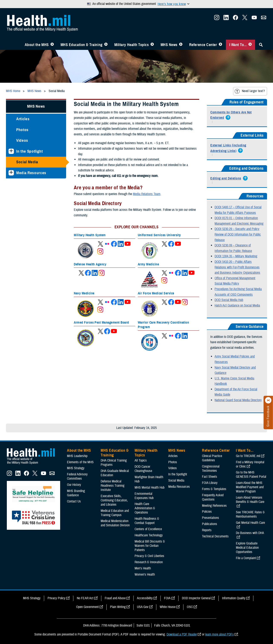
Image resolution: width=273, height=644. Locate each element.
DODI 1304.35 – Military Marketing (236, 256)
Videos (22, 140)
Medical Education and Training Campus (115, 513)
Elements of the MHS (80, 462)
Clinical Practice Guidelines (212, 458)
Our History (74, 485)
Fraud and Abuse (115, 598)
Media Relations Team (147, 194)
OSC (190, 607)
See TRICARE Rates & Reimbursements (250, 514)
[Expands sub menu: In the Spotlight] (11, 151)
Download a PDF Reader (182, 634)
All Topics (141, 460)
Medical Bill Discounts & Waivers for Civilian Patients (150, 546)
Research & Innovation (149, 562)
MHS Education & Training (82, 45)
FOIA (167, 598)
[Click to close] (268, 400)
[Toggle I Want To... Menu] (250, 45)
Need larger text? (250, 91)
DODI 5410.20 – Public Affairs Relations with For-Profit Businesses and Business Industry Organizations (237, 267)
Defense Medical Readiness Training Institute (113, 486)
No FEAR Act (85, 598)
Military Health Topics (132, 45)
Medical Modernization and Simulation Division (115, 523)
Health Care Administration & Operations (145, 508)
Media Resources (31, 173)
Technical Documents (215, 536)
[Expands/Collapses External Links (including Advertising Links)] (237, 148)
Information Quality (234, 598)
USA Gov (143, 607)
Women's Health (145, 575)
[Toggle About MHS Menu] (52, 45)
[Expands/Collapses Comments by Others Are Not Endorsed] (237, 115)
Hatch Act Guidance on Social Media (237, 305)
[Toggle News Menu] (181, 45)
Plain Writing (118, 607)
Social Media (27, 162)
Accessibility (145, 598)
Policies (207, 512)
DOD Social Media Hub (229, 300)
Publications (210, 524)
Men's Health (143, 568)
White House (168, 607)
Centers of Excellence (148, 529)
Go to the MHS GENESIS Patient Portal (251, 475)
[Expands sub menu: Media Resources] (11, 173)
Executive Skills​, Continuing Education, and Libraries (114, 500)
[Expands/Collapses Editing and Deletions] (227, 179)
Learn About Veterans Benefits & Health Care (250, 500)
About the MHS (37, 45)
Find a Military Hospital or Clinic (250, 464)
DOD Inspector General (196, 598)
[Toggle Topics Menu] (152, 45)
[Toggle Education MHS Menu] (106, 45)
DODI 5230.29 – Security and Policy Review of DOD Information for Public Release (238, 234)
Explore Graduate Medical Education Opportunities (247, 548)
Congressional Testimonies (211, 469)
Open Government (87, 607)
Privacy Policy (57, 598)
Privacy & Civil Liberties (149, 556)
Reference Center (203, 45)
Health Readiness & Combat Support (147, 521)
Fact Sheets (210, 477)
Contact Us (74, 501)
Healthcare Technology (149, 535)
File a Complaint (246, 558)
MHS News (169, 45)
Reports (207, 530)
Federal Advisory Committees (77, 476)
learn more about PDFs (219, 634)
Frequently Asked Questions (213, 497)
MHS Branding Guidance (76, 493)
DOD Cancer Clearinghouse (143, 469)
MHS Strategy (76, 468)
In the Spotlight (30, 151)
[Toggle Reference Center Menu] (220, 45)
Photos (22, 130)
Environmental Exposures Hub (144, 496)
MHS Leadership (77, 456)
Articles (23, 119)
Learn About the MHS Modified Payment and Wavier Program (250, 487)
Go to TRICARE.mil (248, 456)
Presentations (211, 518)
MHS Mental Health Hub (150, 488)
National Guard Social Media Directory (238, 400)
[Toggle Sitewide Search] (261, 45)
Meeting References (214, 506)
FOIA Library (210, 483)
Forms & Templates (214, 489)
